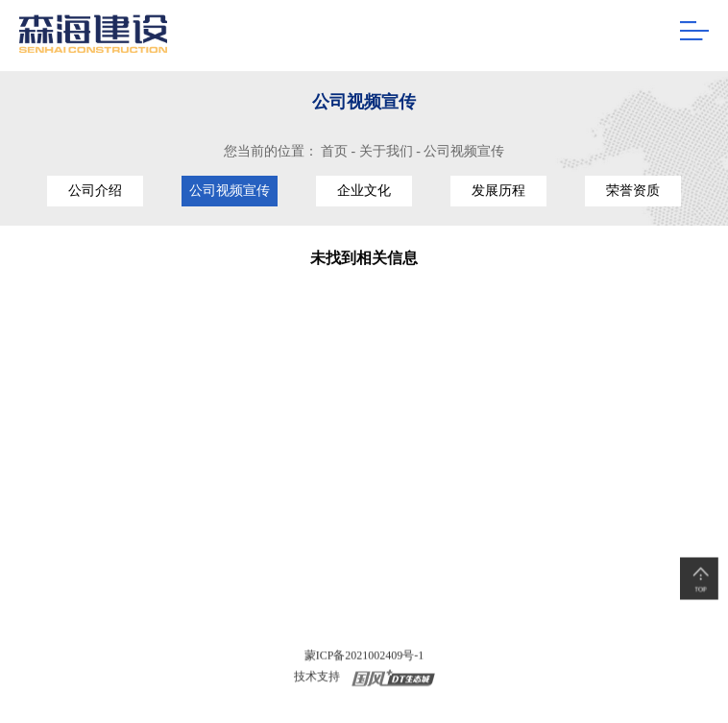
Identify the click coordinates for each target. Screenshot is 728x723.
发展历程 (498, 191)
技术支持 (317, 678)
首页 (334, 151)
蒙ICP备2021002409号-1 (364, 657)
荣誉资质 (633, 191)
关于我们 (386, 151)
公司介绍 (95, 191)
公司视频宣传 (464, 151)
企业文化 (364, 191)
